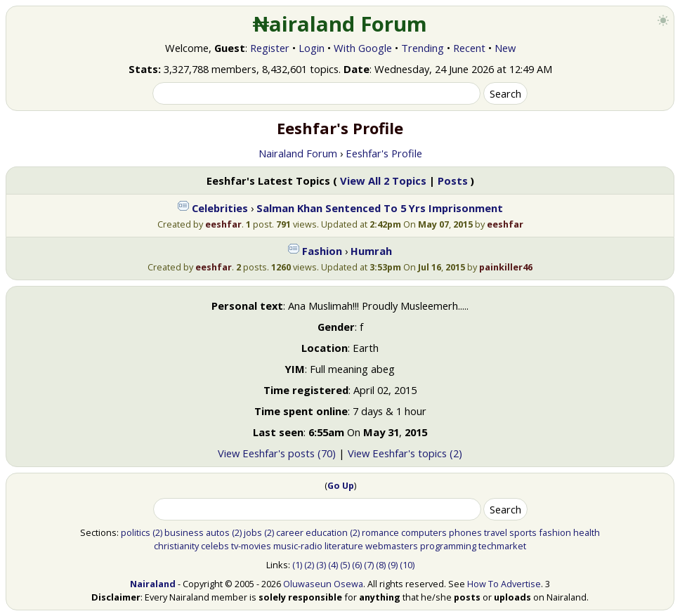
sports (523, 532)
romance (380, 532)
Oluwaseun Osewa (323, 584)
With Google (363, 48)
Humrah (371, 251)
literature (344, 546)
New (505, 48)
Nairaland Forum (298, 153)
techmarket (502, 546)
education (327, 532)
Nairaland (153, 584)
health (587, 532)
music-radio (298, 546)
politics (136, 532)
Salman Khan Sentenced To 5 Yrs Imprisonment (380, 208)
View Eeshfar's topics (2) (405, 453)
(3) (321, 565)
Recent (469, 48)
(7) (369, 565)
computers (424, 532)
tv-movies (251, 546)
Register (270, 48)
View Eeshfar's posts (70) (277, 453)
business (184, 532)
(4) (333, 565)
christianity (176, 546)
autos (218, 532)
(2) (157, 532)
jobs (253, 532)
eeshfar (223, 224)
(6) (357, 565)
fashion (555, 532)
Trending (423, 48)
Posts (453, 181)
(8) (381, 565)
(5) (345, 565)
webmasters (392, 546)
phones (465, 532)
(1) (297, 565)
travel (496, 532)
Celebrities (220, 208)
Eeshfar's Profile (384, 153)
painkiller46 (506, 267)
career (290, 532)
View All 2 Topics (383, 181)
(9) (393, 565)
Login (312, 48)
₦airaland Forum (340, 24)
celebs (215, 546)
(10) (407, 565)
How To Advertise (504, 584)
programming (448, 546)
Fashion (322, 251)
